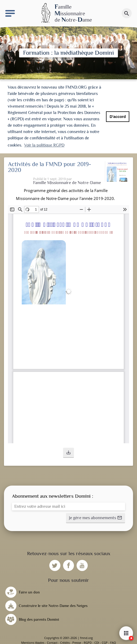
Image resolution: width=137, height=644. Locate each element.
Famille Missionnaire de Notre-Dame (67, 183)
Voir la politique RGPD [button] (44, 145)
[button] (68, 453)
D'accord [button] (118, 117)
